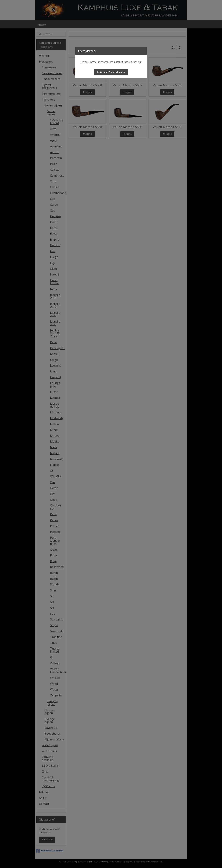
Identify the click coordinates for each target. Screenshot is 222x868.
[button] (111, 72)
